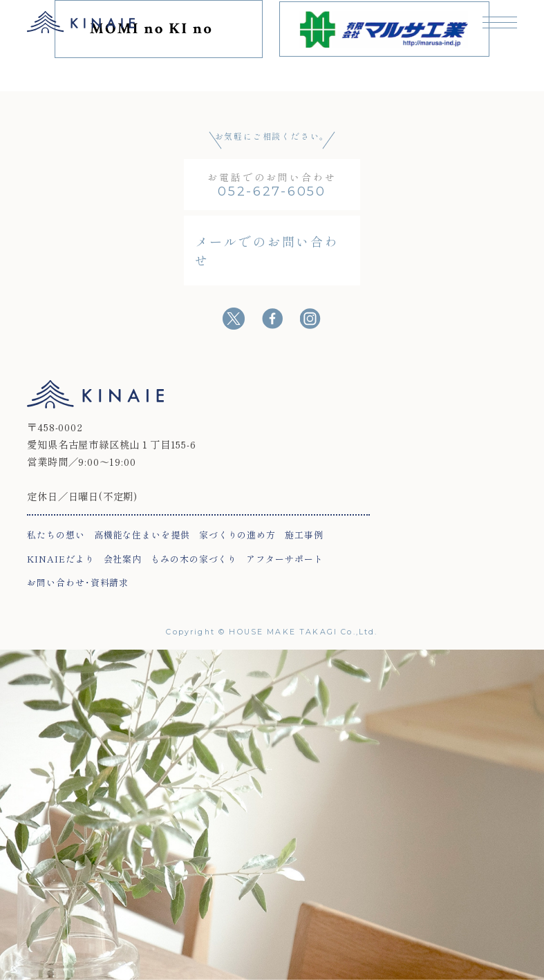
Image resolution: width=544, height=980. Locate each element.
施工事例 (304, 535)
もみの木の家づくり (194, 559)
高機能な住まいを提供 (142, 535)
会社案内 (123, 559)
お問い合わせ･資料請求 (78, 582)
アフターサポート (284, 559)
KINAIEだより (60, 559)
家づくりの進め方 (237, 535)
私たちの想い (56, 535)
